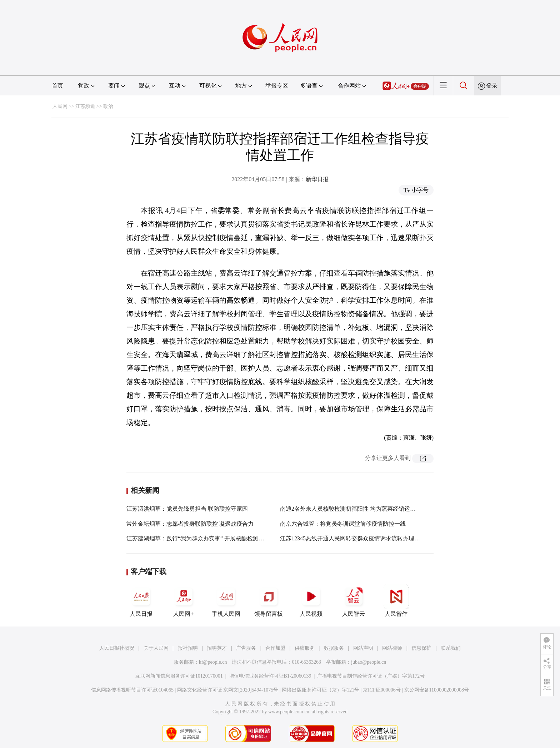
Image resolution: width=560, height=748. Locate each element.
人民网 (60, 106)
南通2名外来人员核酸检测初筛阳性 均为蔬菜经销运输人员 (354, 509)
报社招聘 (188, 648)
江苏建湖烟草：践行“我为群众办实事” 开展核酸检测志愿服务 (204, 538)
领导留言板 (269, 600)
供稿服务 (305, 648)
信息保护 (421, 648)
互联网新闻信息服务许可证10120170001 (179, 676)
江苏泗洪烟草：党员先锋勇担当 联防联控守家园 (187, 509)
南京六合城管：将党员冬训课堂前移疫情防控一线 (343, 524)
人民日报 (141, 600)
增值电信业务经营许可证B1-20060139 (270, 676)
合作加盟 (275, 648)
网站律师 (392, 648)
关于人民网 (156, 648)
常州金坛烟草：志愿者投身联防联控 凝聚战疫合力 (190, 524)
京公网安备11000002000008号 (437, 690)
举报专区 (277, 86)
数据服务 (334, 648)
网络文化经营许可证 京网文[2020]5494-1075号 (228, 690)
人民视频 (311, 600)
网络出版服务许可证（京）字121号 (321, 690)
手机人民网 (226, 600)
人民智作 (396, 600)
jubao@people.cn (369, 662)
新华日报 (317, 179)
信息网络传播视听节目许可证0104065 (132, 690)
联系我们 (451, 648)
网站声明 (363, 648)
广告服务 (246, 648)
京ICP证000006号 (382, 690)
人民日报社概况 (117, 648)
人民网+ (184, 600)
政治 (108, 106)
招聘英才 (217, 648)
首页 (57, 86)
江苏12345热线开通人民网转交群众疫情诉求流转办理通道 (353, 538)
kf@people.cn (213, 662)
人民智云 (354, 600)
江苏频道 (85, 106)
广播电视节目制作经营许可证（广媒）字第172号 (371, 676)
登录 (492, 86)
